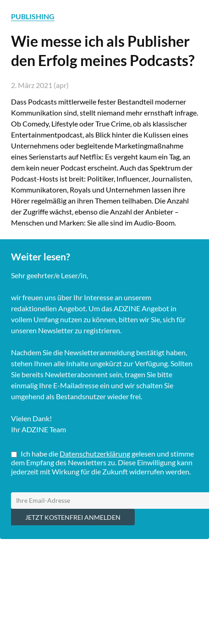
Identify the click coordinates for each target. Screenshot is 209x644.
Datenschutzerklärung (95, 454)
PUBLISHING (33, 16)
